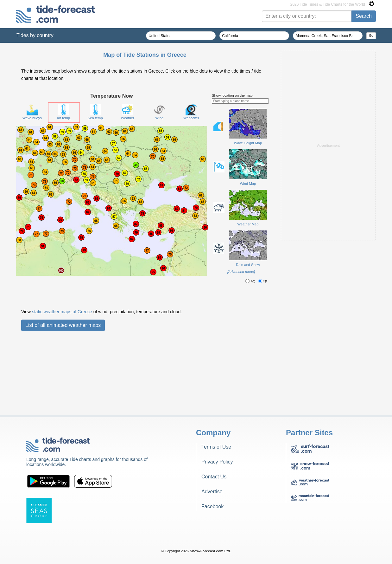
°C (251, 282)
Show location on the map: (233, 95)
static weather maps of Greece (62, 312)
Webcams (191, 112)
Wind (159, 112)
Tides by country (35, 35)
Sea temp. (96, 112)
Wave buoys (32, 112)
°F (263, 282)
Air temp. (64, 112)
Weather (128, 112)
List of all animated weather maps (63, 325)
